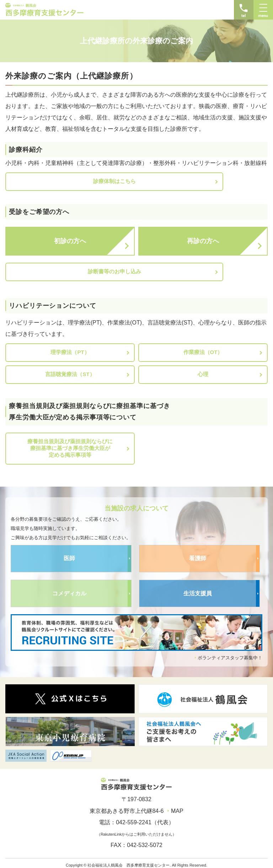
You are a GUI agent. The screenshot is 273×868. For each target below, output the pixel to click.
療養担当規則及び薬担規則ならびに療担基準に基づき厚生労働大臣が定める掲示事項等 (70, 443)
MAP (177, 806)
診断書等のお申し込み (70, 269)
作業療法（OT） (203, 347)
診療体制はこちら (70, 181)
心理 (203, 369)
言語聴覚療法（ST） (70, 369)
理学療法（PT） (70, 347)
